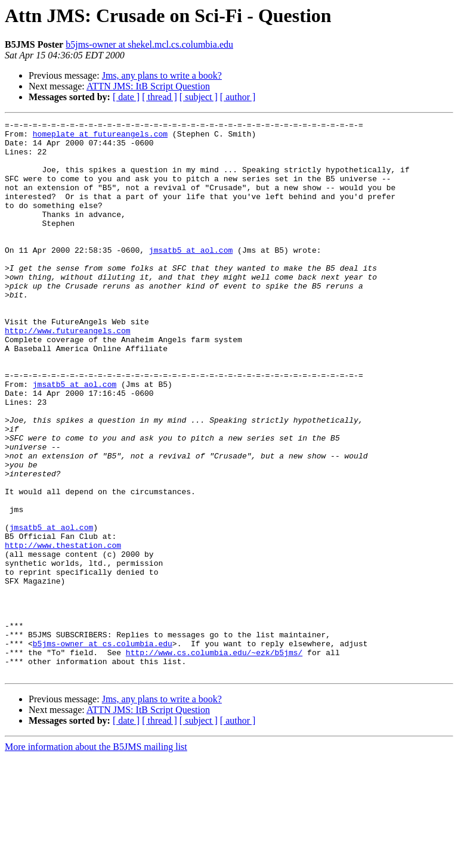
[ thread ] (160, 97)
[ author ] (238, 97)
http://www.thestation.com (63, 631)
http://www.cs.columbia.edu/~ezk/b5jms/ (214, 759)
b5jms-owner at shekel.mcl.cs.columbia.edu (149, 44)
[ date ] (126, 97)
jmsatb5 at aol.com (191, 277)
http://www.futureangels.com (68, 373)
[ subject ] (199, 97)
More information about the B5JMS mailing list (96, 858)
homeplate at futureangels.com (100, 137)
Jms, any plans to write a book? (162, 75)
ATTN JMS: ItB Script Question (148, 86)
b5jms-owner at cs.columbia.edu (103, 749)
